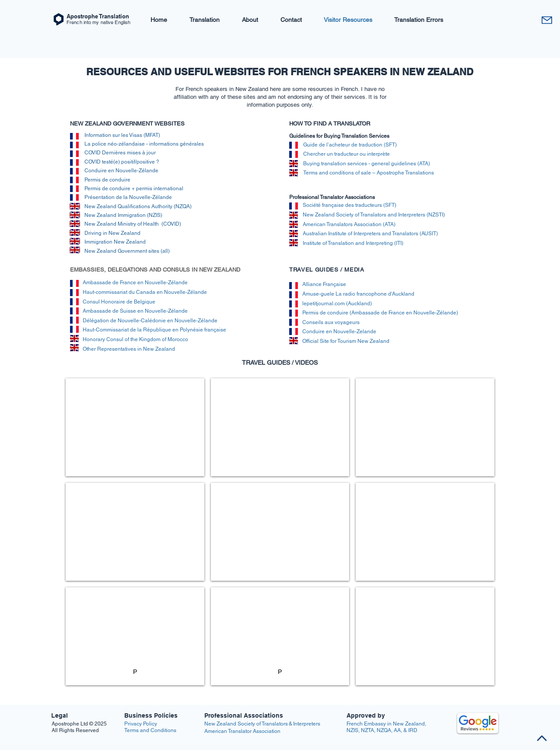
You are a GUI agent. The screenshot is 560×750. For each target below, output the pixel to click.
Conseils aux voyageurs (331, 322)
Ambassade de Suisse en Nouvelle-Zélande (135, 311)
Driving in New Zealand (113, 233)
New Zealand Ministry (111, 224)
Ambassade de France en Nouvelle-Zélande (135, 283)
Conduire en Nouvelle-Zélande (122, 171)
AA (397, 730)
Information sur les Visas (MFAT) (122, 135)
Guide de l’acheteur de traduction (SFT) (350, 145)
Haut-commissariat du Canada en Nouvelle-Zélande (145, 292)
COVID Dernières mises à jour (120, 153)
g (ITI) (397, 243)
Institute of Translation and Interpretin (346, 243)
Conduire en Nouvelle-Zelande (339, 331)
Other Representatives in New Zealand (132, 349)
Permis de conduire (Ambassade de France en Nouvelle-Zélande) (380, 313)
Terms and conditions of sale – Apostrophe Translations (369, 173)
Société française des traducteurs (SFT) (350, 205)
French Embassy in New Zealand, (386, 724)
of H (142, 224)
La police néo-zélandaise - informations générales (144, 144)
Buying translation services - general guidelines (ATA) (367, 164)
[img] (75, 215)
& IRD (410, 730)
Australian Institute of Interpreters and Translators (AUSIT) (370, 234)
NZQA (384, 730)
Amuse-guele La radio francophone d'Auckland (358, 294)
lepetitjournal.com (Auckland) (337, 303)
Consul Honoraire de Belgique (119, 302)
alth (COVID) (166, 224)
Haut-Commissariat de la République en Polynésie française (154, 330)
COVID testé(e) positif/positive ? (122, 162)
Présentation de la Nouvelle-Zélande (128, 197)
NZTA (367, 730)
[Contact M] (547, 20)
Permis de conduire (109, 180)
